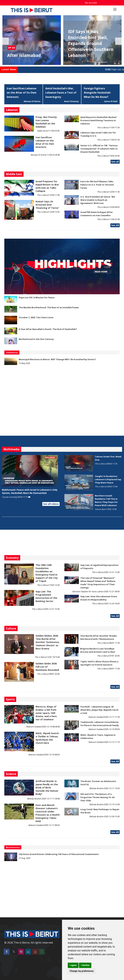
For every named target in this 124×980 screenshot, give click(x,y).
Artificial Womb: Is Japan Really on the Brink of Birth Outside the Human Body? (47, 788)
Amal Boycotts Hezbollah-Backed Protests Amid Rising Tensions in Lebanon (98, 120)
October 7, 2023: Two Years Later (36, 317)
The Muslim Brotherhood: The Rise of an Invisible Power (49, 307)
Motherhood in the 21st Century (36, 339)
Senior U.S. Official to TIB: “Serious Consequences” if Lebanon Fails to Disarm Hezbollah (99, 149)
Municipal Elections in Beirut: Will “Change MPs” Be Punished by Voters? (57, 359)
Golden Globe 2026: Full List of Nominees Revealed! (47, 667)
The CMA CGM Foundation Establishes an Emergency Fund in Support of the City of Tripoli (47, 573)
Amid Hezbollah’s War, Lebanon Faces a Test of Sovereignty (61, 93)
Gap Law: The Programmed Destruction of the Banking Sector (46, 596)
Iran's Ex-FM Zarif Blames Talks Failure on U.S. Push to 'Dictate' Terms (97, 185)
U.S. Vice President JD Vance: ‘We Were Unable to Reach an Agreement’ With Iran (98, 200)
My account (91, 3)
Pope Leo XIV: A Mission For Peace (37, 297)
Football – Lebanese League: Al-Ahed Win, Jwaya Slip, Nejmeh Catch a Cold (99, 710)
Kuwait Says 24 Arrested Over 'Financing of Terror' (47, 205)
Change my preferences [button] (82, 971)
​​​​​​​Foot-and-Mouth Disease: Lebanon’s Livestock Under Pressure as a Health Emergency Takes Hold (48, 813)
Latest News (9, 69)
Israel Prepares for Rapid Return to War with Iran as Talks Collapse (47, 186)
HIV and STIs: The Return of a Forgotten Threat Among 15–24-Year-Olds (98, 797)
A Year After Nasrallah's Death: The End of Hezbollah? (48, 329)
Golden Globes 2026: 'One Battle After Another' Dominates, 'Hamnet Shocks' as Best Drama (48, 642)
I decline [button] (85, 965)
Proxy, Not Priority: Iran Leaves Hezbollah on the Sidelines (46, 122)
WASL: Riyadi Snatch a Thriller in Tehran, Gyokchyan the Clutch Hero (47, 738)
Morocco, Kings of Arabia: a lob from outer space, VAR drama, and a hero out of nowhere (46, 713)
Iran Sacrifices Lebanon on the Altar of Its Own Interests (22, 93)
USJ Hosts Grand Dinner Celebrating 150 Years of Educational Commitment (59, 854)
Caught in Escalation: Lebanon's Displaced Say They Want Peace (108, 479)
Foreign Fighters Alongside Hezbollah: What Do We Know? (97, 93)
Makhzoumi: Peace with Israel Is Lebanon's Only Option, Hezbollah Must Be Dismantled (30, 491)
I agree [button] (73, 965)
